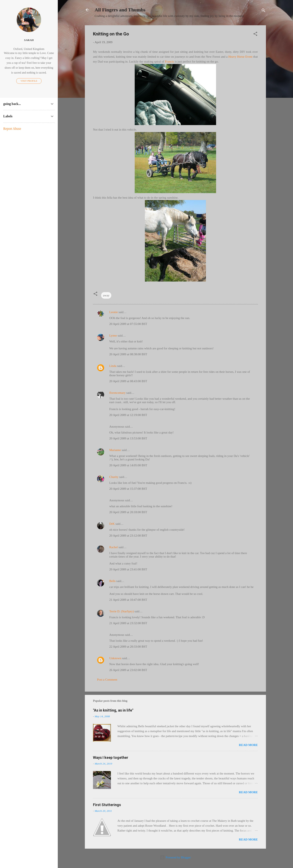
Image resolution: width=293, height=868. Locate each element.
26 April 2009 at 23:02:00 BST (128, 670)
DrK (112, 524)
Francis (169, 62)
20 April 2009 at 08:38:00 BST (128, 354)
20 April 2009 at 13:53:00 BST (128, 438)
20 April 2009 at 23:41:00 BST (128, 569)
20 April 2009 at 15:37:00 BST (128, 489)
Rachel (114, 547)
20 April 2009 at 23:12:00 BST (128, 536)
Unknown (115, 658)
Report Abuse (12, 129)
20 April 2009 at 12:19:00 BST (128, 415)
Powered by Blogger (175, 857)
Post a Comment (107, 680)
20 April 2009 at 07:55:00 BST (128, 324)
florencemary (117, 393)
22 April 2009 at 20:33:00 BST (128, 647)
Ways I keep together (111, 757)
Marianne (115, 450)
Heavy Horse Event (240, 57)
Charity (114, 477)
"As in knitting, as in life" (113, 710)
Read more (248, 745)
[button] (255, 35)
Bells (112, 581)
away (106, 295)
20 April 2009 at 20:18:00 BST (128, 512)
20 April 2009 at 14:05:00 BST (128, 465)
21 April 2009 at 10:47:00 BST (128, 600)
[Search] (263, 11)
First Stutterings (107, 805)
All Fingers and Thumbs (120, 10)
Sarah (29, 40)
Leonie (114, 312)
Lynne (113, 336)
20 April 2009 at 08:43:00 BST (128, 381)
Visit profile (29, 81)
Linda (113, 366)
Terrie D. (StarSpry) (121, 611)
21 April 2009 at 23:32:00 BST (128, 623)
